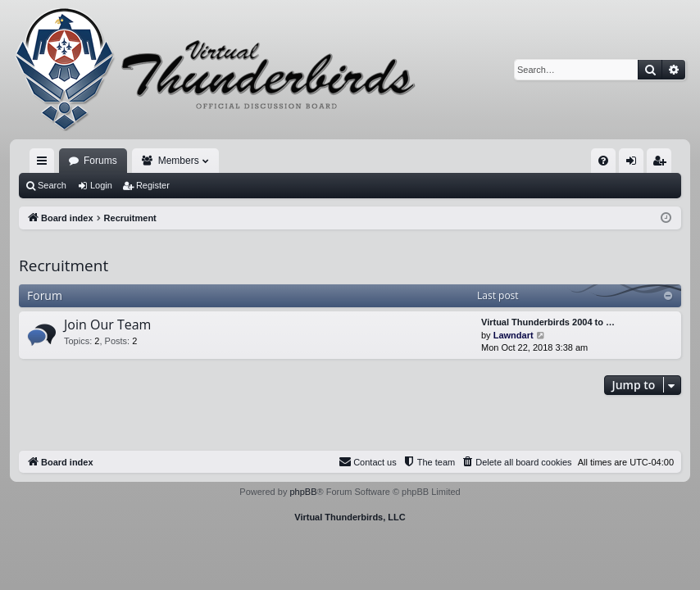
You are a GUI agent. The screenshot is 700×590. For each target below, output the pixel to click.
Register (153, 185)
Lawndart (514, 335)
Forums (100, 161)
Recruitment (64, 265)
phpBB (303, 492)
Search (52, 185)
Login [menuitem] (635, 164)
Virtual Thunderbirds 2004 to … (548, 322)
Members (179, 161)
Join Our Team (107, 324)
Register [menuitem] (663, 164)
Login (101, 185)
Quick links (45, 164)
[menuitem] (603, 161)
